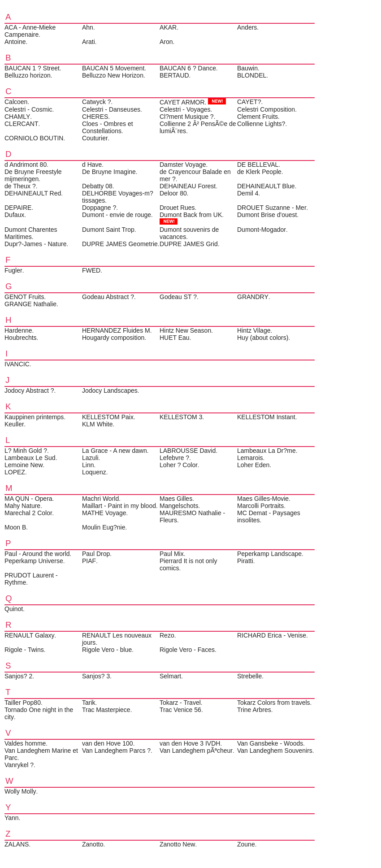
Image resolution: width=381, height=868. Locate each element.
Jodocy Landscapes (110, 391)
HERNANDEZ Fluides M (116, 330)
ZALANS (17, 844)
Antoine (15, 42)
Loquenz (94, 472)
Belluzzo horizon (28, 75)
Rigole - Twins (24, 650)
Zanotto (93, 844)
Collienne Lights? (261, 124)
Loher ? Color (179, 465)
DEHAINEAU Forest (188, 186)
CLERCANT (21, 124)
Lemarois (250, 458)
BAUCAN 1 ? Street (32, 68)
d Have (92, 165)
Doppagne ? (99, 208)
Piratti (245, 561)
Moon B (15, 527)
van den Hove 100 (108, 743)
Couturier (95, 138)
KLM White (97, 424)
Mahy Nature (22, 506)
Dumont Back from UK (191, 215)
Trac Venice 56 (180, 710)
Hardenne (18, 330)
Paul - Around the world (37, 554)
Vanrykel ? (19, 765)
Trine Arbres (254, 710)
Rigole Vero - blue (107, 650)
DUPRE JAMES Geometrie (120, 244)
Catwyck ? (97, 102)
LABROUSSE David (188, 451)
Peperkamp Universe (34, 561)
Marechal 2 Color (28, 513)
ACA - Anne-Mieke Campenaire (30, 31)
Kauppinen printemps (34, 417)
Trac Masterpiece (106, 710)
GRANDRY (253, 297)
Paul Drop (96, 554)
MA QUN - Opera (28, 499)
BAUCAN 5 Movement (113, 68)
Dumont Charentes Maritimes (31, 233)
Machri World (100, 499)
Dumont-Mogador (262, 230)
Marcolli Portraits (260, 506)
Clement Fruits (258, 117)
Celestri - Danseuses (111, 109)
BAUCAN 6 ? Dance (188, 68)
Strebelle (249, 676)
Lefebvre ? (174, 458)
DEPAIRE (18, 208)
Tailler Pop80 (23, 703)
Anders (247, 27)
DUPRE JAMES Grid (189, 244)
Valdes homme (25, 743)
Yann (12, 818)
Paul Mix (172, 554)
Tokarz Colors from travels (274, 703)
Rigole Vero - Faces (187, 650)
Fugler (13, 270)
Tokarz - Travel (180, 703)
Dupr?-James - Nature (36, 244)
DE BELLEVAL (258, 165)
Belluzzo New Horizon (113, 75)
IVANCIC (17, 364)
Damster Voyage (183, 165)
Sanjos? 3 (96, 676)
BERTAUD (174, 75)
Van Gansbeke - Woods (270, 743)
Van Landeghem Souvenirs (275, 751)
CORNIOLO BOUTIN (34, 138)
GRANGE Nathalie (30, 304)
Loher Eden (253, 465)
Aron (166, 42)
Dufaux (14, 215)
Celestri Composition (266, 109)
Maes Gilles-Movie (263, 499)
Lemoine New (24, 465)
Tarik (89, 703)
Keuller (14, 424)
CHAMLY (17, 117)
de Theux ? (20, 186)
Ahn (88, 27)
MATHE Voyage (104, 513)
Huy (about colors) (263, 338)
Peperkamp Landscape (269, 554)
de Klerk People (259, 172)
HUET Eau (175, 338)
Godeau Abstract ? (108, 297)
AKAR (168, 27)
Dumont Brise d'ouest (267, 215)
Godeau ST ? (178, 297)
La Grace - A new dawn (115, 451)
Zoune (246, 844)
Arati (89, 42)
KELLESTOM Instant (266, 417)
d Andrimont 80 (26, 165)
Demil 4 (248, 193)
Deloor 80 (173, 193)
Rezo (167, 635)
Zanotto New (177, 844)
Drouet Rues (177, 208)
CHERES (95, 117)
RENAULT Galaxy (30, 635)
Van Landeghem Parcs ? (116, 751)
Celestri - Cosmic (28, 109)
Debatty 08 (97, 186)
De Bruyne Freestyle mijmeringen (33, 175)
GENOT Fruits (24, 297)
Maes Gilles (176, 499)
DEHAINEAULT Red (33, 193)
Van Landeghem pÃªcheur (196, 751)
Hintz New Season (185, 330)
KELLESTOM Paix (108, 417)
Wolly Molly (20, 791)
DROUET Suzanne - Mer (272, 208)
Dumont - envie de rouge (117, 215)
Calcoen (16, 102)
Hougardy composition (113, 338)
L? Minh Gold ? (26, 451)
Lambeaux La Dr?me (266, 451)
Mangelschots (179, 506)
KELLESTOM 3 (181, 417)
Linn (88, 465)
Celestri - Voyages (185, 109)
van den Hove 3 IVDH (190, 743)
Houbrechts (21, 338)
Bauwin (247, 68)
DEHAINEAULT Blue (266, 186)
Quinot (14, 609)
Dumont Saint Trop (108, 230)
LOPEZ (15, 472)
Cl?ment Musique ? (187, 117)
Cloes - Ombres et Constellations (108, 127)
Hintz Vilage (254, 330)
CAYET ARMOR (182, 102)
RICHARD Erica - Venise (272, 635)
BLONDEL (252, 75)
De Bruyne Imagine (109, 172)
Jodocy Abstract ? (29, 391)
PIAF (89, 561)
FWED (91, 270)
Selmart (170, 676)
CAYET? (249, 102)
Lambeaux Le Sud (30, 458)
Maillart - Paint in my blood (119, 506)
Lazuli (90, 458)
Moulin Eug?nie (104, 527)
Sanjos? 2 (18, 676)
